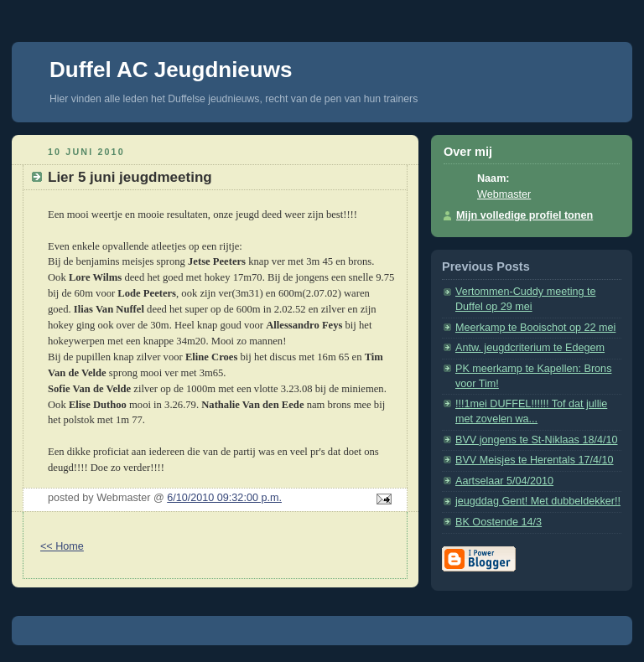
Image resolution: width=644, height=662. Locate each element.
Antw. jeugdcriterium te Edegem (530, 348)
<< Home (62, 546)
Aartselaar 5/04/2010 (504, 481)
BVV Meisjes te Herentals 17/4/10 (535, 460)
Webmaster (504, 194)
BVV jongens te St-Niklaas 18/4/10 (536, 440)
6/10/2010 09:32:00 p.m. (224, 498)
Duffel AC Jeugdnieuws (171, 70)
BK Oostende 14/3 (499, 522)
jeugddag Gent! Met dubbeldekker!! (538, 501)
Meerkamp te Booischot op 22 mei (535, 328)
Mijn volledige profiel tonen (525, 215)
